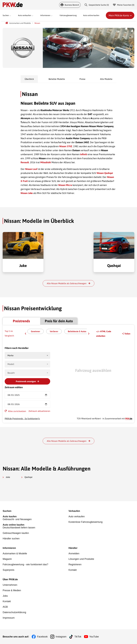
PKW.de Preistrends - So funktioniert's (22, 419)
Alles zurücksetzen (15, 411)
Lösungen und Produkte (81, 559)
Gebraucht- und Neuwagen (36, 518)
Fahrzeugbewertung (68, 15)
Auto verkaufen (77, 516)
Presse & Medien (12, 590)
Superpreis (8, 570)
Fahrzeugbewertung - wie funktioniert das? (25, 564)
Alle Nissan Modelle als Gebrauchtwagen (68, 283)
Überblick (29, 79)
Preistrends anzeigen (27, 381)
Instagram (61, 637)
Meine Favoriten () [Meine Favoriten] (124, 5)
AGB (5, 607)
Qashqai (27, 477)
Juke (6, 477)
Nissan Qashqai (105, 173)
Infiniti (84, 154)
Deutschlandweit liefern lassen (36, 526)
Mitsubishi (46, 162)
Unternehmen (10, 585)
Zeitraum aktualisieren (39, 411)
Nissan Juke (27, 193)
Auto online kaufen (91, 15)
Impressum (9, 618)
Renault (25, 162)
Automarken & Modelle (15, 554)
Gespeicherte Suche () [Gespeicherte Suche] (97, 5)
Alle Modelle (106, 79)
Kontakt (73, 570)
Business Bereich (70, 5)
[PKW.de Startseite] (7, 23)
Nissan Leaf (31, 169)
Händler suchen (11, 539)
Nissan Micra (65, 185)
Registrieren (75, 564)
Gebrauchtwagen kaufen (16, 533)
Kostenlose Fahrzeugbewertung (85, 522)
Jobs (5, 596)
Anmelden (74, 554)
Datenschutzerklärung (14, 612)
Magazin (7, 559)
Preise (82, 79)
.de (129, 419)
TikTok (78, 637)
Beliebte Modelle (57, 79)
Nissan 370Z (66, 146)
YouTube (94, 637)
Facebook (42, 637)
